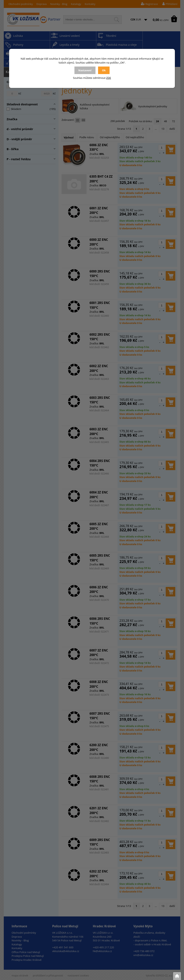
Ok (104, 70)
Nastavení (85, 70)
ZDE (109, 78)
